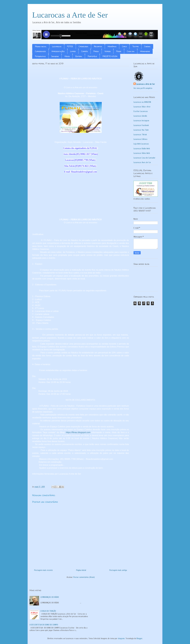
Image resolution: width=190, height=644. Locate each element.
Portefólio (92, 56)
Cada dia (131, 51)
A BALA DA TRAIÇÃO (48, 611)
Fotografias (40, 56)
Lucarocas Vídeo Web (142, 153)
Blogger (139, 638)
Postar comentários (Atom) (84, 577)
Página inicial (41, 46)
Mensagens (145, 51)
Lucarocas (57, 46)
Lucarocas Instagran (141, 121)
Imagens (55, 56)
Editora (79, 56)
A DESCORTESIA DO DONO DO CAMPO (44, 625)
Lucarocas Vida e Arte (142, 107)
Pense (119, 51)
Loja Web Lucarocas (141, 144)
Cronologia (83, 46)
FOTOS (70, 46)
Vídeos (67, 56)
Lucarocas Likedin (140, 116)
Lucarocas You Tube (141, 130)
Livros (73, 51)
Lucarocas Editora (140, 139)
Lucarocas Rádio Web (142, 149)
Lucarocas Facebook (141, 125)
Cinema (147, 46)
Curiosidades (40, 51)
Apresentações (58, 51)
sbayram (121, 638)
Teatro (135, 46)
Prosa (96, 51)
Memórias (112, 46)
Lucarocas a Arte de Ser (70, 15)
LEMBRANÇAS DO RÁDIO (50, 597)
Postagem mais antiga (118, 570)
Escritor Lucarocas (141, 111)
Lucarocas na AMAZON (142, 102)
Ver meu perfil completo (143, 88)
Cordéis (85, 51)
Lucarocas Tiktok (140, 135)
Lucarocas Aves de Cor (142, 162)
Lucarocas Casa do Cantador (144, 158)
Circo (124, 46)
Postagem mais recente (43, 570)
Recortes (98, 46)
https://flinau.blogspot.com (78, 432)
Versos (108, 51)
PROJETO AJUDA (110, 56)
